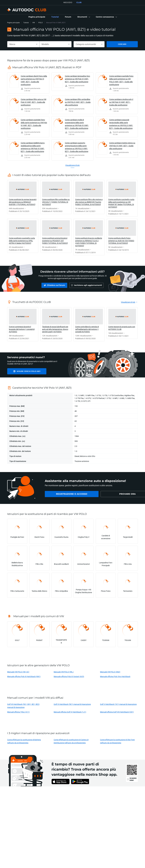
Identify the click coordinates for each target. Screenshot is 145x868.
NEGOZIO (68, 2)
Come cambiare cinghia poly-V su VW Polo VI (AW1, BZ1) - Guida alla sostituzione (121, 102)
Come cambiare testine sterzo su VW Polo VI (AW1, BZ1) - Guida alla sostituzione (122, 146)
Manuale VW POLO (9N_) (64, 672)
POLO (40, 23)
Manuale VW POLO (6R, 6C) (18, 672)
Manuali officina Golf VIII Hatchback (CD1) (117, 712)
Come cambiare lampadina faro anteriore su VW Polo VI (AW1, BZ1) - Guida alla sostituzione (77, 79)
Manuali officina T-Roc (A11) (18, 712)
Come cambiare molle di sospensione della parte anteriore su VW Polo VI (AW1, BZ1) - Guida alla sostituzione (77, 124)
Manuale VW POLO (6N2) (110, 672)
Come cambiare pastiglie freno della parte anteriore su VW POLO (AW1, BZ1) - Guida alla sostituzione (121, 80)
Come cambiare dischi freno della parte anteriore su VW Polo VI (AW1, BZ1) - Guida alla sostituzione (34, 80)
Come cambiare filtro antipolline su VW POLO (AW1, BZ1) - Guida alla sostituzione (78, 102)
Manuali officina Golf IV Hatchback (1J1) (70, 712)
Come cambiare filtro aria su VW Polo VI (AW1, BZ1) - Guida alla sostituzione (33, 102)
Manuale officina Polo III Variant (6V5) (69, 676)
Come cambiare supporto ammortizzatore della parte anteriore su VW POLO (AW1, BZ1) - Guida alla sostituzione (77, 147)
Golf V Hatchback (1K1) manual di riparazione (118, 704)
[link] (37, 17)
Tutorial (26, 23)
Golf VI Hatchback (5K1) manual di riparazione (72, 704)
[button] (84, 17)
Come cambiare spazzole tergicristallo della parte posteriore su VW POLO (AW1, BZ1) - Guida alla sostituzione (121, 124)
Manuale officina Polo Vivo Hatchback (115, 676)
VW (34, 23)
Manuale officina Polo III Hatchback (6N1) (24, 676)
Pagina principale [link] (13, 23)
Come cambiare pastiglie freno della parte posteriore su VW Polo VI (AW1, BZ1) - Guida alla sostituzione (34, 124)
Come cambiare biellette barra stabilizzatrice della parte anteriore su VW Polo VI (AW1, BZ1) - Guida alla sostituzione (33, 147)
